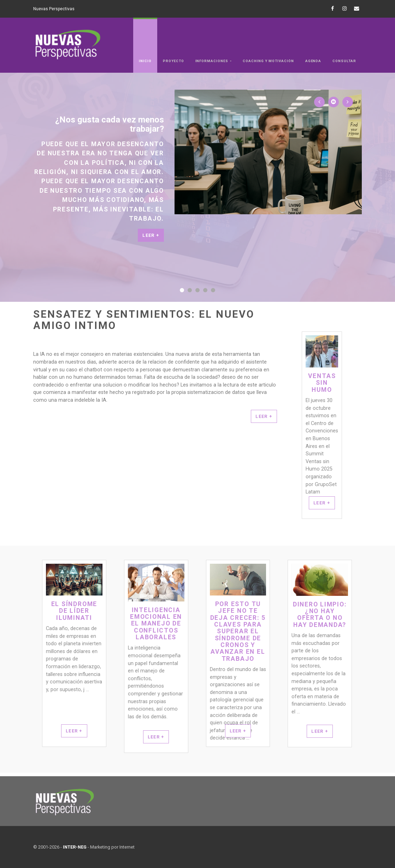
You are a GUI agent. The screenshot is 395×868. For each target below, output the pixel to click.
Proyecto (173, 61)
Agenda (313, 61)
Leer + (151, 235)
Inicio (145, 61)
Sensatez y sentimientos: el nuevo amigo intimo (144, 320)
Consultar (344, 61)
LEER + (264, 416)
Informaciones (212, 61)
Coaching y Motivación (268, 61)
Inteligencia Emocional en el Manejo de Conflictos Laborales (156, 624)
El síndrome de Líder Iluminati (74, 611)
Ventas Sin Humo (322, 383)
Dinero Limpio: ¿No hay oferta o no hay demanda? (320, 615)
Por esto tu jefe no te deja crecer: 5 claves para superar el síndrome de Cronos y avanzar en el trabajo (238, 631)
